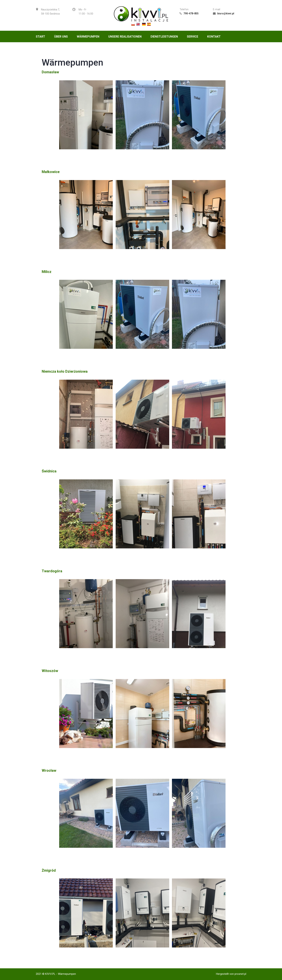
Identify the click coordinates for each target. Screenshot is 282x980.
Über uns (61, 37)
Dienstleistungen (164, 37)
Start (40, 37)
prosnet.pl (240, 974)
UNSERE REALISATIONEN (125, 37)
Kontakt (214, 37)
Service (193, 37)
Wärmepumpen (88, 37)
